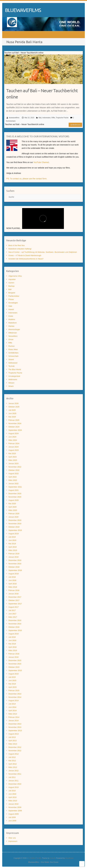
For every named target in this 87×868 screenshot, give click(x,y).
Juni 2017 (12, 614)
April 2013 (12, 741)
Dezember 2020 (15, 494)
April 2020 (12, 507)
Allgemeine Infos (15, 276)
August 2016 (13, 634)
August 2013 (13, 734)
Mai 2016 (12, 644)
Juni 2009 (12, 821)
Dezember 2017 (15, 597)
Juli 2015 (12, 677)
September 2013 (15, 731)
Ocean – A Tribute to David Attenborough (25, 255)
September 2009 (15, 811)
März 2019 (13, 550)
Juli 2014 (12, 704)
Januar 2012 (13, 771)
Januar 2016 (13, 657)
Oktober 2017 (14, 600)
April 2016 (12, 647)
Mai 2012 (12, 761)
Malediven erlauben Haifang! (20, 249)
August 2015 (13, 674)
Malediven (12, 323)
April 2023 (12, 457)
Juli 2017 (12, 610)
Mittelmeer (13, 333)
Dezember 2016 (15, 620)
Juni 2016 (12, 640)
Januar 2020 (13, 517)
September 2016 (15, 630)
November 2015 (15, 664)
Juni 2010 (12, 794)
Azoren (11, 283)
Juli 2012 (12, 757)
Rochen (11, 346)
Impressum (13, 841)
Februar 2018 (14, 590)
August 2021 (13, 490)
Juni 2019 (12, 540)
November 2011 (15, 774)
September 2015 (15, 670)
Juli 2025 (12, 410)
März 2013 (13, 744)
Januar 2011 (13, 781)
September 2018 (15, 570)
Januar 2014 (13, 721)
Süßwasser (13, 363)
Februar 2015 (14, 690)
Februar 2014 (14, 717)
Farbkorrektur (14, 296)
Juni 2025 (12, 413)
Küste (11, 316)
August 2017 (13, 607)
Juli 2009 (12, 817)
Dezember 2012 (15, 747)
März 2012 (13, 767)
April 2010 (12, 797)
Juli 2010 (12, 791)
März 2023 (13, 460)
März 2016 (13, 650)
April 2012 (12, 764)
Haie (10, 306)
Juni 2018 (12, 580)
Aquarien (12, 279)
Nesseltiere (13, 336)
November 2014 (15, 697)
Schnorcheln (13, 356)
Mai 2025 (12, 417)
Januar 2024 (13, 447)
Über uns (12, 838)
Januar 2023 (13, 463)
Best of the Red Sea (16, 245)
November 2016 (15, 624)
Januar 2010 (13, 804)
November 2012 (15, 751)
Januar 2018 (13, 594)
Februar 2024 (14, 443)
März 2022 (13, 480)
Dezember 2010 (15, 784)
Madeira (12, 319)
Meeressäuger (14, 329)
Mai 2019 (12, 544)
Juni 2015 (12, 680)
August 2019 (13, 534)
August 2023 (13, 450)
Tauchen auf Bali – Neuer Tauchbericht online (42, 94)
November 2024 (15, 423)
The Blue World (15, 369)
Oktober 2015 (14, 667)
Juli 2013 (12, 737)
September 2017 (15, 604)
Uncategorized (14, 376)
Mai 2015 (12, 684)
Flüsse (11, 299)
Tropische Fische (62, 118)
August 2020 (13, 500)
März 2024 (13, 440)
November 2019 (15, 524)
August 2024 (13, 433)
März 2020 (13, 510)
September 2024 (15, 430)
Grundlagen (13, 303)
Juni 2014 (12, 707)
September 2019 (15, 530)
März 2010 (13, 801)
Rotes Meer (13, 349)
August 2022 (13, 473)
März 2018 (13, 587)
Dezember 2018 (15, 560)
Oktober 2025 (14, 407)
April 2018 (12, 584)
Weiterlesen (75, 125)
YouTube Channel (41, 162)
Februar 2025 (14, 420)
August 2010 (13, 787)
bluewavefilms (14, 118)
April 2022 (12, 477)
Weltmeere (13, 379)
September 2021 (15, 487)
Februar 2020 (14, 514)
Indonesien (46, 118)
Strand (11, 359)
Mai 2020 (12, 504)
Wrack (11, 386)
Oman (11, 339)
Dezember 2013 (15, 724)
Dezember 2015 (15, 660)
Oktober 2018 (14, 567)
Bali (40, 118)
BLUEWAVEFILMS (23, 10)
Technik (11, 366)
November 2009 (15, 807)
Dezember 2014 (15, 694)
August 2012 (13, 754)
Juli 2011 (12, 777)
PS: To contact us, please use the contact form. (27, 179)
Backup (11, 286)
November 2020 (15, 497)
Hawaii (11, 309)
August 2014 (13, 700)
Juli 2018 (12, 577)
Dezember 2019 (15, 520)
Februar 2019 (14, 554)
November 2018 (15, 564)
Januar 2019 (13, 557)
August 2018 (13, 574)
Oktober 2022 (14, 470)
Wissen (11, 383)
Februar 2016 (14, 654)
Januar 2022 (13, 484)
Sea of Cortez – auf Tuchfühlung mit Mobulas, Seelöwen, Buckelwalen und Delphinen (43, 252)
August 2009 (13, 814)
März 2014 (13, 714)
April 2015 (12, 687)
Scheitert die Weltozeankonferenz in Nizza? (26, 259)
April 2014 (12, 710)
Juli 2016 (12, 637)
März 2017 (13, 617)
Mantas (11, 326)
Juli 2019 (12, 537)
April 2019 (12, 547)
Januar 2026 (13, 403)
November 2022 (15, 467)
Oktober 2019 (14, 527)
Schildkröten (13, 353)
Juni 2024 (12, 437)
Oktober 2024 (14, 427)
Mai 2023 (12, 453)
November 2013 (15, 727)
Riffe (53, 118)
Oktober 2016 (14, 627)
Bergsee (12, 293)
